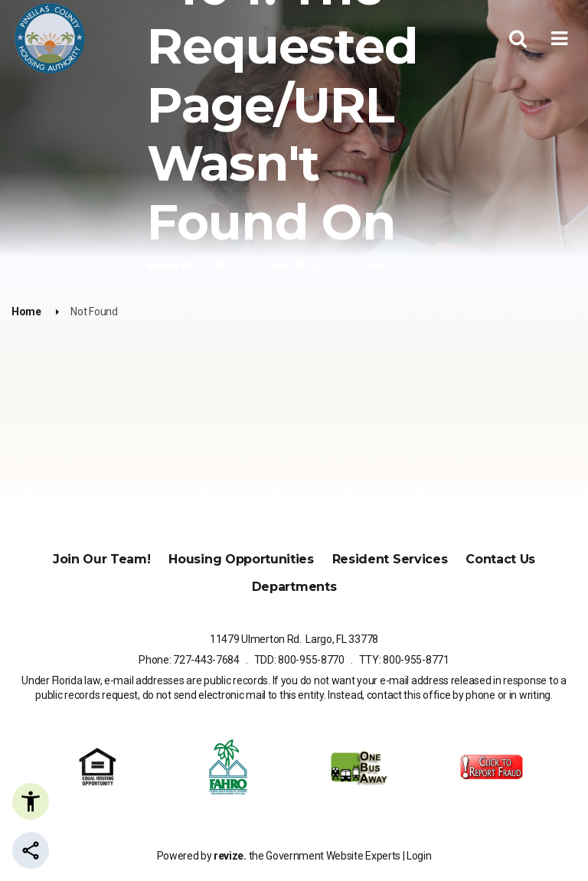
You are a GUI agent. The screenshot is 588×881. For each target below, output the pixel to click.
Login (419, 856)
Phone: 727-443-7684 (189, 660)
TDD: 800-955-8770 (299, 660)
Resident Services (390, 559)
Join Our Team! (102, 559)
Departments (294, 587)
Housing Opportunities (241, 559)
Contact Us (500, 559)
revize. (230, 856)
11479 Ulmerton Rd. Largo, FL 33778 (294, 639)
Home (26, 312)
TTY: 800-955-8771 (404, 660)
